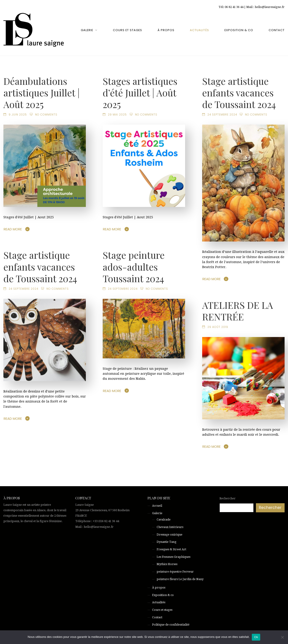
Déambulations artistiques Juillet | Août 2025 (42, 93)
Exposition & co (239, 30)
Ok (256, 637)
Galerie (87, 30)
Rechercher (228, 498)
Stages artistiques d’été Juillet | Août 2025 (140, 93)
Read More (13, 229)
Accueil (157, 506)
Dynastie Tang (167, 542)
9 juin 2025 (18, 115)
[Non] (282, 637)
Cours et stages (127, 30)
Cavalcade (164, 519)
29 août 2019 (218, 327)
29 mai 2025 (117, 115)
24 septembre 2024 (222, 115)
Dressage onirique (169, 535)
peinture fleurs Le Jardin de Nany (180, 579)
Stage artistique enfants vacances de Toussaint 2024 (239, 93)
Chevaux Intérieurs (170, 527)
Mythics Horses (167, 564)
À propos (166, 30)
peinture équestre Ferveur (175, 572)
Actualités (199, 30)
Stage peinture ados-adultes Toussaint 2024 (134, 267)
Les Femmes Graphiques (173, 557)
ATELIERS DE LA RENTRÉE (238, 311)
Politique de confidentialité (171, 625)
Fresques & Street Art (171, 549)
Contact (277, 30)
